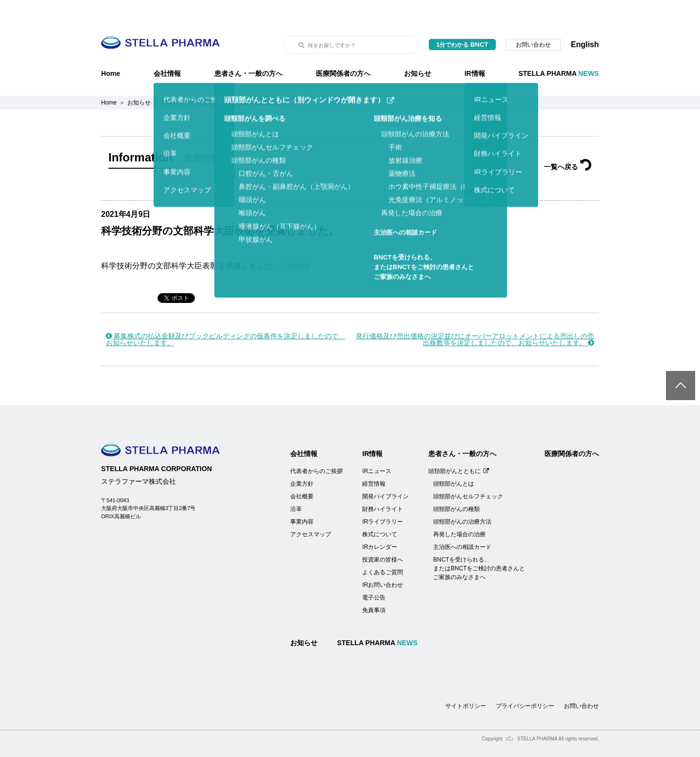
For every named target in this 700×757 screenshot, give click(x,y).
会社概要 (302, 472)
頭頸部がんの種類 (456, 485)
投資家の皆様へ (383, 535)
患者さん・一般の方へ (248, 49)
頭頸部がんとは (454, 459)
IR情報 (474, 49)
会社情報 (167, 49)
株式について (380, 510)
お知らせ (418, 49)
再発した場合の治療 (459, 510)
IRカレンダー (380, 523)
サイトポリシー (466, 682)
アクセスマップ (311, 510)
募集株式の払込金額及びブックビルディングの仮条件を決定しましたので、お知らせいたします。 (226, 315)
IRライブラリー (383, 497)
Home (111, 49)
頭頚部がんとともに (459, 447)
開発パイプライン (385, 472)
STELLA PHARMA (559, 49)
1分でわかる (463, 20)
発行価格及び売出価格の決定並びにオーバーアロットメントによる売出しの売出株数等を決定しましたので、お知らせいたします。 (475, 315)
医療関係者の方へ (343, 49)
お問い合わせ (533, 20)
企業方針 (302, 459)
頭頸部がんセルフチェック (468, 472)
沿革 (296, 485)
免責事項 (374, 586)
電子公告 (374, 573)
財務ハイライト (383, 485)
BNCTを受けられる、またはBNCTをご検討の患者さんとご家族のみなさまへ (479, 544)
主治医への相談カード (462, 523)
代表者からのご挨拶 (316, 447)
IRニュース (377, 447)
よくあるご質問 (383, 548)
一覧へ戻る (568, 142)
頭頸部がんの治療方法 (462, 497)
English (585, 20)
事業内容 (302, 497)
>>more (295, 241)
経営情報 (374, 459)
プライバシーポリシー (525, 682)
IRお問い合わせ (383, 561)
